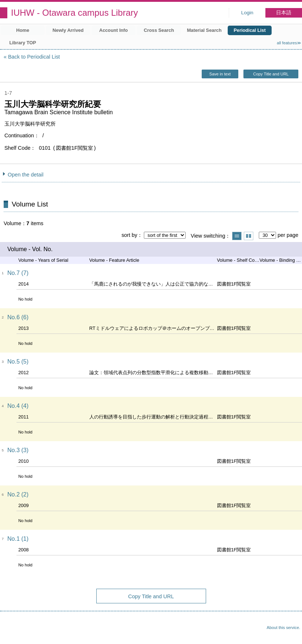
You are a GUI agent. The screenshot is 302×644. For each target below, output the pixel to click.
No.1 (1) (18, 539)
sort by (129, 235)
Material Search (204, 30)
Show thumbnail (249, 236)
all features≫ (289, 43)
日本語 (284, 13)
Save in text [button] (220, 74)
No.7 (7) (18, 273)
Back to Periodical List (34, 57)
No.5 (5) (18, 362)
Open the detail (26, 175)
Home (23, 30)
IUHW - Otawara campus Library (74, 13)
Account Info (113, 30)
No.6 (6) (18, 317)
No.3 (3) (18, 450)
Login (247, 13)
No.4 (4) (18, 406)
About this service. (284, 628)
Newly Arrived (68, 30)
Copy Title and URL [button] (271, 74)
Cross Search (159, 30)
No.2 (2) (18, 494)
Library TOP (23, 43)
